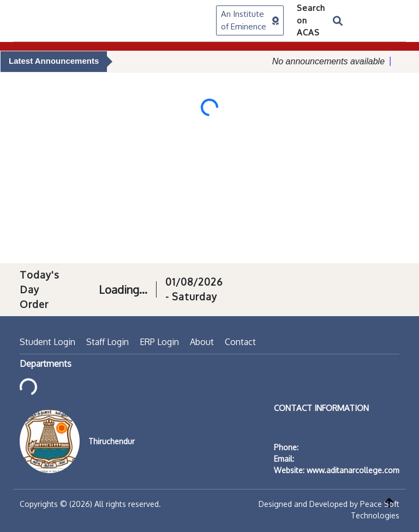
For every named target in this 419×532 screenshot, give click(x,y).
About (202, 342)
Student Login (47, 342)
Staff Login (107, 342)
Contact (240, 342)
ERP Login (159, 342)
